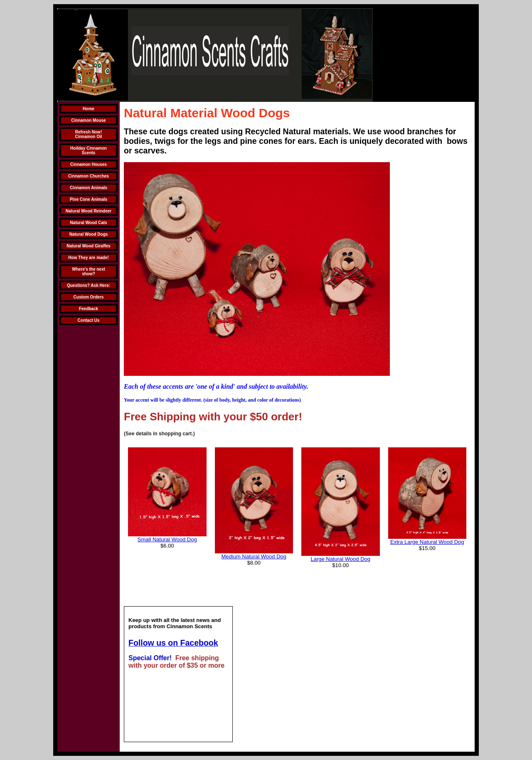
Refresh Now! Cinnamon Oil (89, 134)
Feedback (89, 309)
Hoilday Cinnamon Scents (89, 151)
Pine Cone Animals (89, 199)
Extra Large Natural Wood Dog (427, 542)
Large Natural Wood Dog (340, 559)
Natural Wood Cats (88, 223)
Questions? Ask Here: (89, 285)
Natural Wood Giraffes (88, 246)
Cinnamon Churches (89, 176)
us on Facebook (187, 643)
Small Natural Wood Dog (167, 539)
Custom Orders (89, 297)
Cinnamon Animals (89, 188)
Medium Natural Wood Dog (254, 556)
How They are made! (88, 258)
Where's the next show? (89, 271)
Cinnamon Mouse (88, 120)
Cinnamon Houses (89, 164)
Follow (142, 643)
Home (89, 109)
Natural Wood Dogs (89, 234)
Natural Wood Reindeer (89, 211)
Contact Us (89, 320)
